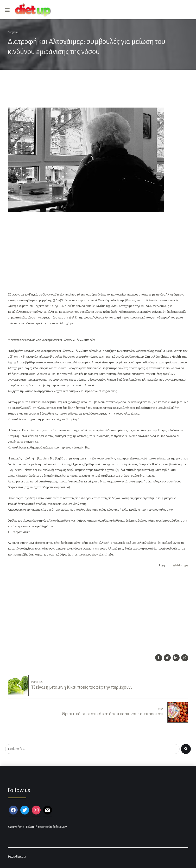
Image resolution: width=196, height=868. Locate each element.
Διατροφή (13, 32)
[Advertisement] (95, 92)
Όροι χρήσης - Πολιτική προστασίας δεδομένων (37, 827)
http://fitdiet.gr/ (177, 565)
